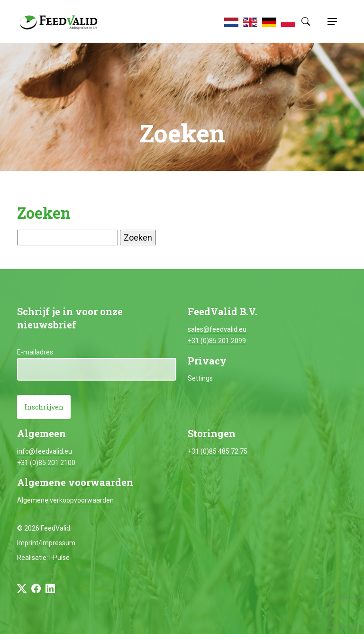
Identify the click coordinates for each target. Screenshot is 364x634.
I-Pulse (59, 558)
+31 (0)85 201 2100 (46, 463)
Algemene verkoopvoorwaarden (65, 500)
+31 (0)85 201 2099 (217, 341)
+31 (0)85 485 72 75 (218, 451)
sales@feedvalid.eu (217, 329)
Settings (200, 378)
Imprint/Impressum (46, 543)
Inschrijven (44, 407)
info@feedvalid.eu (45, 451)
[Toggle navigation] (331, 21)
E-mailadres (35, 352)
